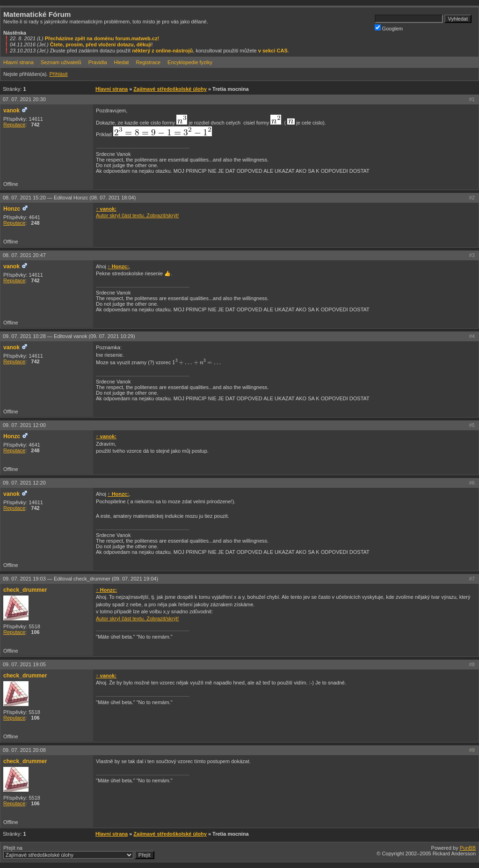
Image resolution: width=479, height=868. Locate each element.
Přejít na (79, 852)
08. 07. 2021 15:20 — (69, 198)
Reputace (14, 125)
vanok (11, 110)
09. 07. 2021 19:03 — (80, 579)
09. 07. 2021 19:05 (24, 664)
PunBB (468, 848)
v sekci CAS (273, 51)
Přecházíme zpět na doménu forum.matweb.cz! (102, 38)
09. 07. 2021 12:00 (24, 425)
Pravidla (98, 62)
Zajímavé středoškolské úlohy (170, 89)
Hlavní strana (18, 62)
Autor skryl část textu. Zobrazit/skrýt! (137, 215)
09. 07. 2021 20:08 (24, 750)
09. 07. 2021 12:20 (24, 483)
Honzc (12, 209)
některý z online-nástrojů (162, 51)
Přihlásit (58, 74)
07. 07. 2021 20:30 (24, 99)
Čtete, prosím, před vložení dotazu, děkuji (101, 44)
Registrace (148, 62)
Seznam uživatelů (61, 62)
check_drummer (25, 590)
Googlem (389, 28)
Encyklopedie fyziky (190, 62)
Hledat (122, 62)
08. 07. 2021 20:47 (24, 255)
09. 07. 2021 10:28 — (69, 336)
